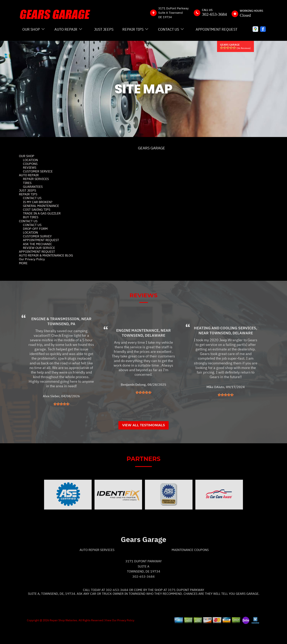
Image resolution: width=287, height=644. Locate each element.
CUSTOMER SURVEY (37, 236)
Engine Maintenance (137, 347)
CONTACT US (169, 29)
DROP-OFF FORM (35, 229)
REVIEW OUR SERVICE (39, 248)
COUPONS (30, 164)
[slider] (228, 48)
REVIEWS (30, 167)
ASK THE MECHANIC (37, 244)
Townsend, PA (61, 341)
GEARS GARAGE (151, 148)
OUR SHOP (31, 29)
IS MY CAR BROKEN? (38, 202)
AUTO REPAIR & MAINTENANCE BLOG (46, 255)
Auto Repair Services (97, 566)
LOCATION (30, 160)
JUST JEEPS (104, 29)
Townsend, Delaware (143, 352)
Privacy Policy (126, 637)
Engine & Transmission (55, 336)
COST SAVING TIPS (37, 209)
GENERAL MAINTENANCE (41, 206)
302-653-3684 (214, 14)
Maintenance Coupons (190, 566)
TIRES (27, 183)
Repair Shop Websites (63, 637)
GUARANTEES (33, 187)
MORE (23, 263)
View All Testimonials (143, 442)
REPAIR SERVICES (36, 179)
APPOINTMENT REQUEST (217, 29)
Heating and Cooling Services (225, 345)
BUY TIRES (31, 217)
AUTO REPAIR (66, 29)
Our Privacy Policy (32, 259)
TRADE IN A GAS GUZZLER (42, 213)
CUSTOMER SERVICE (38, 171)
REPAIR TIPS (133, 29)
